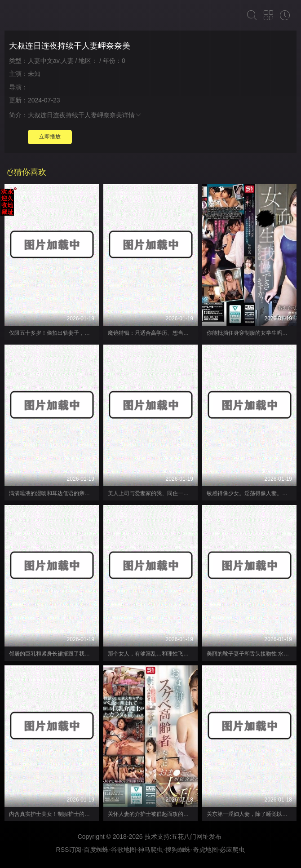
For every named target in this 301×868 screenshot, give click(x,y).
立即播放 (50, 137)
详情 (132, 115)
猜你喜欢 (27, 172)
